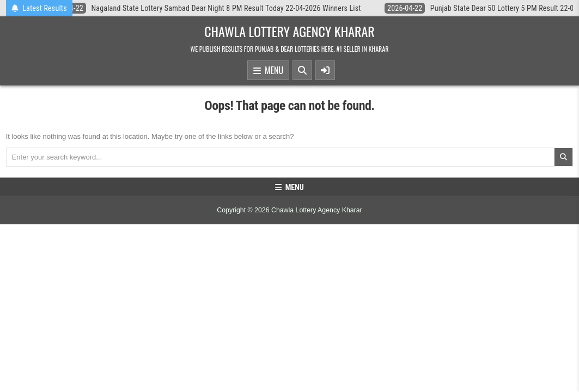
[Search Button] (302, 70)
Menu (269, 71)
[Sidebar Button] (325, 70)
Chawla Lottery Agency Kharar (289, 31)
